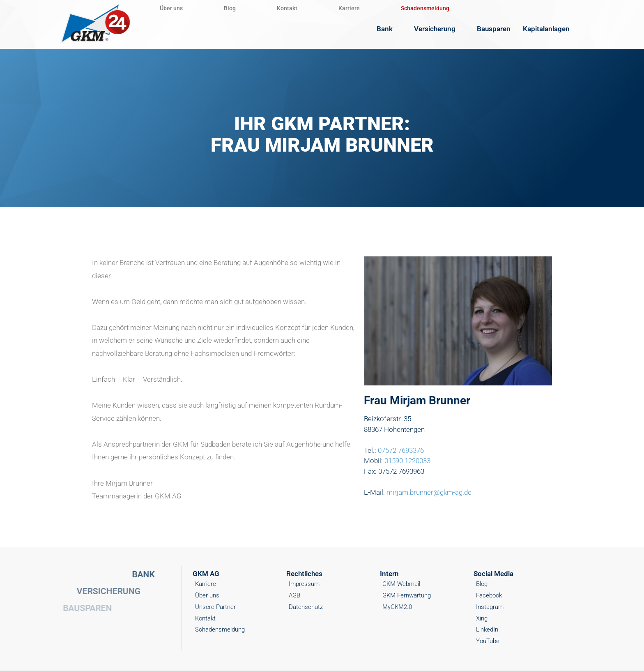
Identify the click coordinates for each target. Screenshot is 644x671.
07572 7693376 (401, 450)
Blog (230, 8)
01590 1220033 (407, 461)
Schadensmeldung (425, 8)
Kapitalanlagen (551, 29)
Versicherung (439, 29)
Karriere (349, 8)
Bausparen (494, 29)
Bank (389, 29)
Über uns (171, 8)
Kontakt (287, 8)
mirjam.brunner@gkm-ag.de (429, 492)
